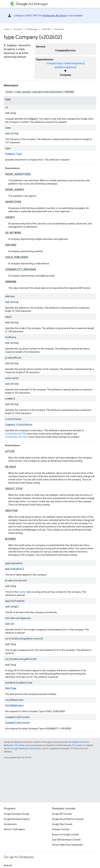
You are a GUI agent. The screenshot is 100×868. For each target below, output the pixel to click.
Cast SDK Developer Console (66, 840)
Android (8, 865)
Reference (59, 29)
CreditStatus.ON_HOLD (17, 437)
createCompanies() (74, 63)
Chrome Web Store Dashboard (67, 845)
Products (18, 29)
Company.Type (14, 154)
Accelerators (10, 824)
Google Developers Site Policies (26, 748)
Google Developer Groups (17, 814)
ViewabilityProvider (18, 723)
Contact (23, 592)
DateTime (11, 688)
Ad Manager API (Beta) (54, 16)
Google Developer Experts (17, 819)
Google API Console (62, 814)
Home (7, 29)
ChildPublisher (15, 705)
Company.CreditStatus (19, 425)
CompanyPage (54, 63)
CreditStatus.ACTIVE (16, 434)
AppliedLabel (13, 569)
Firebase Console (61, 829)
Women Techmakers (14, 829)
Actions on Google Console (65, 835)
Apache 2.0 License (73, 745)
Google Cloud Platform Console (68, 819)
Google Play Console (62, 824)
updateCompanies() (65, 67)
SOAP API (46, 29)
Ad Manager (32, 4)
